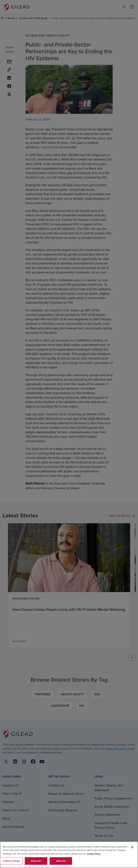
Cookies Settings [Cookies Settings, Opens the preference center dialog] (11, 861)
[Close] (132, 847)
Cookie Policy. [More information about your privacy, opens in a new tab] (94, 854)
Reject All (36, 861)
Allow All (61, 861)
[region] (69, 855)
